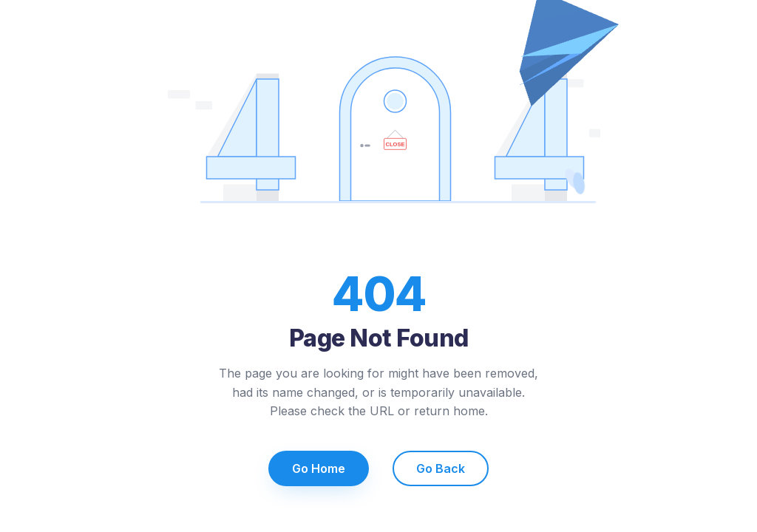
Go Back (441, 468)
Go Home (319, 468)
